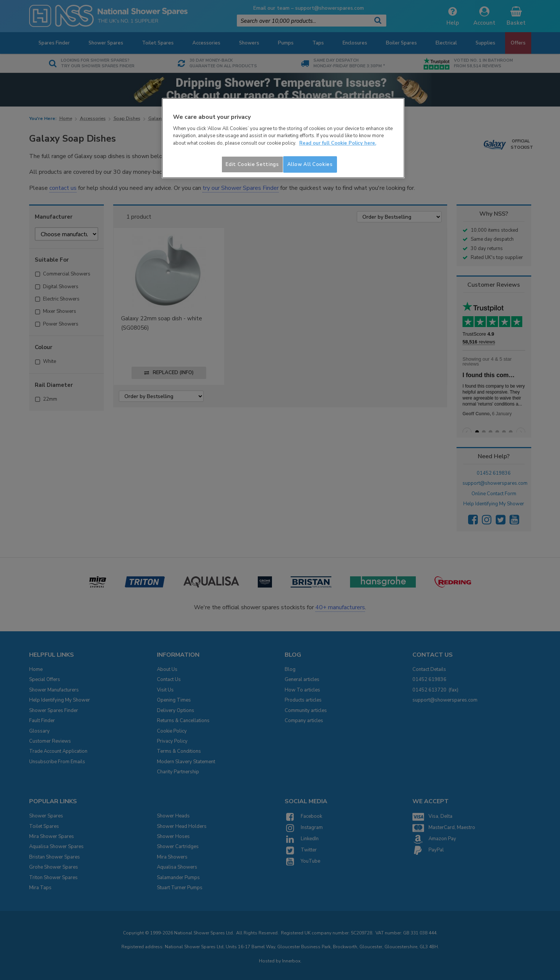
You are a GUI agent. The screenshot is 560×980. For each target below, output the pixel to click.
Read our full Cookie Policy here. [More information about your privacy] (338, 143)
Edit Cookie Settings (252, 164)
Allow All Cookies (310, 164)
